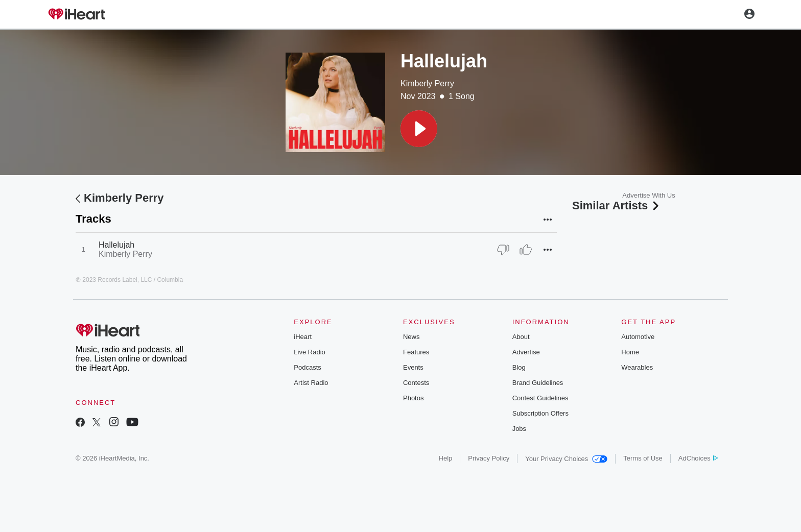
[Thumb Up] (526, 250)
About (521, 337)
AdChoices (698, 458)
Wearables (637, 367)
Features (416, 352)
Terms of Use (643, 458)
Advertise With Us (649, 195)
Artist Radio (311, 383)
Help (446, 458)
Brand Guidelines (538, 383)
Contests (416, 383)
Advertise (526, 352)
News (411, 337)
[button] (419, 129)
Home (630, 352)
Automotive (638, 337)
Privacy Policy (489, 458)
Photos (413, 398)
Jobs (519, 429)
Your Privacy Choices (566, 459)
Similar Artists (617, 205)
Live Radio (309, 352)
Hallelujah (116, 245)
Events (413, 367)
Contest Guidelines (540, 398)
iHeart (303, 337)
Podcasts (307, 367)
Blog (519, 367)
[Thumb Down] (503, 250)
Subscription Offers (540, 413)
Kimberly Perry (427, 83)
